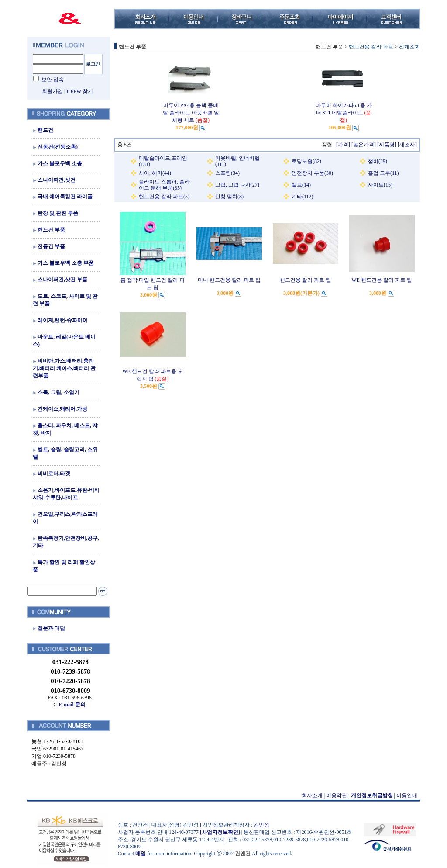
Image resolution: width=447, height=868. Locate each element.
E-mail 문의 (70, 705)
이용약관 (337, 795)
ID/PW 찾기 (80, 91)
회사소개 (312, 795)
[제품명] (387, 145)
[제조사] (407, 145)
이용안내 (407, 795)
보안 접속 (53, 80)
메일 (141, 854)
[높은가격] (364, 145)
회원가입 (52, 91)
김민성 (261, 825)
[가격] (343, 145)
